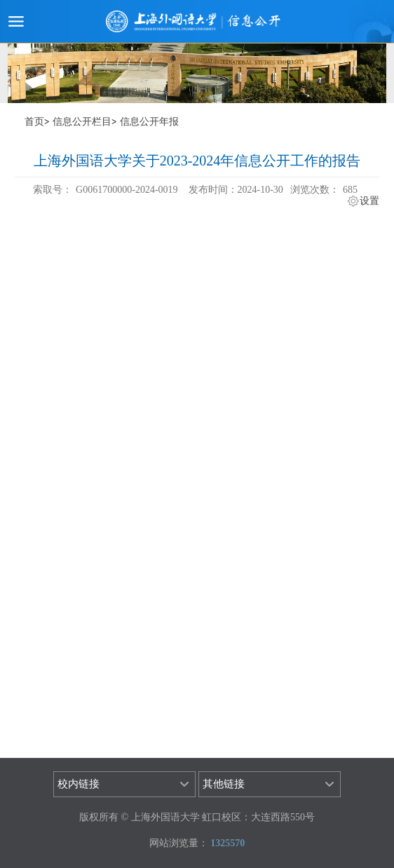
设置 (369, 201)
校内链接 (79, 784)
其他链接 (224, 784)
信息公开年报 (149, 122)
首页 (34, 122)
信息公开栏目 (82, 122)
